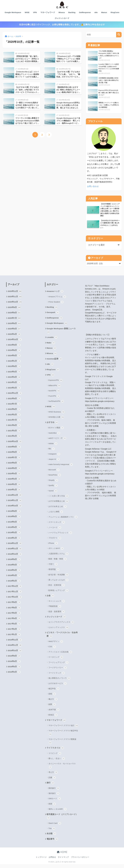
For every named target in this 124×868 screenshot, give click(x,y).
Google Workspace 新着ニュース (61, 332)
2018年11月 (15, 555)
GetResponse (85, 12)
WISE (27, 12)
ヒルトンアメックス (58, 630)
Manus (104, 12)
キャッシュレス (57, 604)
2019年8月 (14, 516)
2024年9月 (14, 347)
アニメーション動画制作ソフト (63, 520)
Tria (52, 832)
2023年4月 (14, 380)
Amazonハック (55, 293)
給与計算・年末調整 (58, 577)
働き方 (53, 702)
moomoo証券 (55, 361)
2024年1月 (14, 364)
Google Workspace (13, 12)
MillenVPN (55, 388)
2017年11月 (15, 598)
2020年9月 (14, 451)
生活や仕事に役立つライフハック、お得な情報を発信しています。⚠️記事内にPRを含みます (62, 25)
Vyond (53, 493)
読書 (52, 781)
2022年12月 (15, 396)
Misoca (62, 12)
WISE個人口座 (56, 420)
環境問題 (54, 572)
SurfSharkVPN (56, 404)
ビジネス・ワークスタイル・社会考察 (62, 638)
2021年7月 (14, 424)
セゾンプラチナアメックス (61, 625)
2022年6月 (14, 413)
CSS (52, 650)
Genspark (53, 314)
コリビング (55, 757)
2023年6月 (14, 369)
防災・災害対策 (57, 588)
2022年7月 (14, 407)
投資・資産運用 (57, 614)
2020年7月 (14, 462)
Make (51, 345)
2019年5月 (14, 527)
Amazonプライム (57, 298)
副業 (52, 708)
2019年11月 (15, 505)
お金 (50, 599)
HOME (62, 856)
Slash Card (55, 827)
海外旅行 (54, 797)
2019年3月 (14, 538)
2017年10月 (15, 604)
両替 (52, 807)
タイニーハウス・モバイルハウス (62, 769)
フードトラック (57, 676)
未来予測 (54, 713)
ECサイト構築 (56, 431)
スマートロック (57, 525)
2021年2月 (14, 440)
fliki (52, 452)
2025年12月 (15, 293)
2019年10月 (15, 511)
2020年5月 (14, 473)
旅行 (50, 786)
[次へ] (49, 135)
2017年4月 (14, 625)
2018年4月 (14, 576)
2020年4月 (14, 478)
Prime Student (56, 303)
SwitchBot (54, 436)
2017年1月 (14, 642)
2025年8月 (14, 314)
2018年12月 (15, 549)
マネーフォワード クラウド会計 (63, 729)
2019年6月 (14, 522)
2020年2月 (14, 489)
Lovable (52, 339)
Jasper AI (54, 462)
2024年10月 (15, 342)
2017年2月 (14, 636)
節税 (52, 697)
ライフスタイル (55, 751)
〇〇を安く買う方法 (58, 499)
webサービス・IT (57, 441)
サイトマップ (63, 861)
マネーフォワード (48, 12)
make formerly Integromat (61, 467)
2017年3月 (14, 631)
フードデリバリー (58, 671)
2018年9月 (14, 565)
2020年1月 (14, 494)
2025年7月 (14, 320)
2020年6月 (14, 467)
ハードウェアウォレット (60, 536)
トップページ (41, 861)
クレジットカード (62, 18)
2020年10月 (15, 445)
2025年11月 (15, 298)
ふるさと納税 (56, 515)
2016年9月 (14, 664)
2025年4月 (14, 336)
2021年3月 (14, 434)
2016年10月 (15, 658)
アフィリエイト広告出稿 (60, 655)
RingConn (115, 12)
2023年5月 (14, 374)
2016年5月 (14, 674)
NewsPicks (55, 478)
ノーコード (55, 530)
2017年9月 (14, 609)
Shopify (53, 483)
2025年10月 (15, 303)
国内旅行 (54, 792)
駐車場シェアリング (58, 593)
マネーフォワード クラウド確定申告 (63, 736)
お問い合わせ (93, 187)
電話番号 (52, 843)
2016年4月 (14, 680)
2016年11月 (15, 653)
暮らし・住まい (57, 762)
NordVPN (54, 393)
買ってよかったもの (58, 583)
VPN (35, 12)
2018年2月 (14, 587)
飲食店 (53, 718)
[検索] (119, 35)
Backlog (72, 12)
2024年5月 (14, 358)
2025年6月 (14, 325)
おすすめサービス (58, 687)
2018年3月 (14, 582)
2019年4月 (14, 533)
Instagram (54, 457)
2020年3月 (14, 484)
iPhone (53, 546)
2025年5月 (14, 331)
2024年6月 (14, 353)
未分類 (51, 837)
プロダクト (55, 541)
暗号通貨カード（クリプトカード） (62, 820)
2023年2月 (14, 391)
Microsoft (54, 472)
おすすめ (52, 425)
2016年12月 (15, 647)
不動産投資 (55, 609)
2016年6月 (14, 669)
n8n (96, 12)
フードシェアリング (58, 666)
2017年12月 (15, 593)
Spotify (53, 488)
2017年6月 (14, 614)
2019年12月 (15, 500)
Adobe (53, 446)
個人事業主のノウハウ (59, 681)
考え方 (53, 776)
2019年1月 (14, 544)
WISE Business (57, 415)
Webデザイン (56, 645)
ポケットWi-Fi (56, 551)
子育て (53, 567)
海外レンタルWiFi (58, 813)
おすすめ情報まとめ (58, 504)
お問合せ (52, 861)
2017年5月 (14, 620)
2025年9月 (14, 309)
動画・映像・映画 (58, 562)
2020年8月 (14, 456)
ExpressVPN (55, 383)
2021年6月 (14, 429)
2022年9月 (14, 402)
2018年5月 (14, 571)
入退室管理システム (58, 556)
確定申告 (54, 692)
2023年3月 (14, 385)
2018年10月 (15, 560)
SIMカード (55, 802)
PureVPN (54, 399)
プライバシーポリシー (80, 861)
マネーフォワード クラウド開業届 (62, 744)
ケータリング (56, 660)
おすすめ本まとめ (58, 509)
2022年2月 (14, 418)
